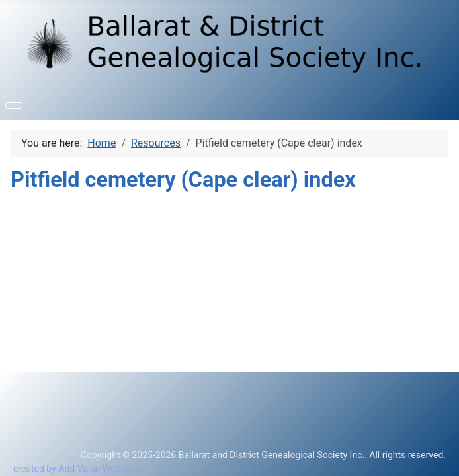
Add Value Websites (99, 469)
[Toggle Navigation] (14, 106)
